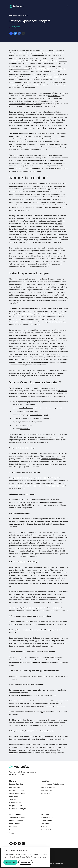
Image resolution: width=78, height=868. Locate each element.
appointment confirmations (45, 502)
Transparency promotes (29, 662)
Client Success (15, 803)
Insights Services (16, 806)
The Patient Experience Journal (22, 134)
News (11, 830)
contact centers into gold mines (41, 168)
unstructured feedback (52, 583)
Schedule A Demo (48, 830)
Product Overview (16, 784)
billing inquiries (31, 543)
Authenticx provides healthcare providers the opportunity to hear (36, 309)
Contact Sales (46, 824)
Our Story (13, 827)
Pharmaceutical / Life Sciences (52, 784)
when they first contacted (51, 459)
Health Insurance (47, 790)
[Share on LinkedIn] (19, 33)
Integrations (14, 796)
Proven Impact (15, 824)
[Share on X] (15, 33)
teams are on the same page (43, 481)
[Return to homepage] (17, 6)
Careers (12, 833)
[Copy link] (23, 33)
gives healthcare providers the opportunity (31, 362)
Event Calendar (47, 821)
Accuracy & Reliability (18, 818)
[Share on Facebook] (11, 33)
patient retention (47, 128)
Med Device (45, 793)
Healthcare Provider (48, 787)
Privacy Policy (59, 863)
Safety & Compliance (17, 793)
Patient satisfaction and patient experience (27, 56)
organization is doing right (37, 415)
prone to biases (54, 96)
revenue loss (25, 429)
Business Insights (16, 787)
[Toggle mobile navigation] (67, 6)
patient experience (24, 82)
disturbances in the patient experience (25, 104)
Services (13, 799)
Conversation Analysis (18, 809)
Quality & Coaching (17, 790)
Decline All (25, 862)
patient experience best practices (44, 437)
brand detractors (26, 408)
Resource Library (47, 818)
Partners (44, 827)
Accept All (10, 862)
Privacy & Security (16, 821)
